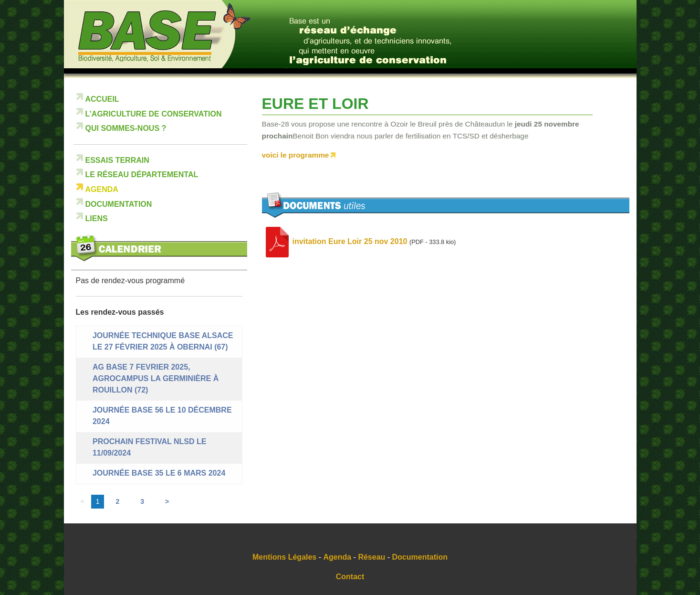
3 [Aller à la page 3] (142, 501)
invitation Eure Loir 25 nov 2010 (350, 242)
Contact (350, 577)
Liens (97, 218)
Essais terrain (117, 160)
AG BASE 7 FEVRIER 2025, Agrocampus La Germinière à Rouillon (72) (156, 378)
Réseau (371, 557)
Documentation (119, 204)
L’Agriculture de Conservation (154, 114)
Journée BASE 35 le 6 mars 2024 (159, 473)
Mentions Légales (284, 557)
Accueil (102, 99)
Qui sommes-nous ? (126, 128)
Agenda (102, 189)
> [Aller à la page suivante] (167, 501)
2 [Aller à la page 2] (117, 501)
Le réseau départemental (142, 175)
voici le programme (296, 155)
